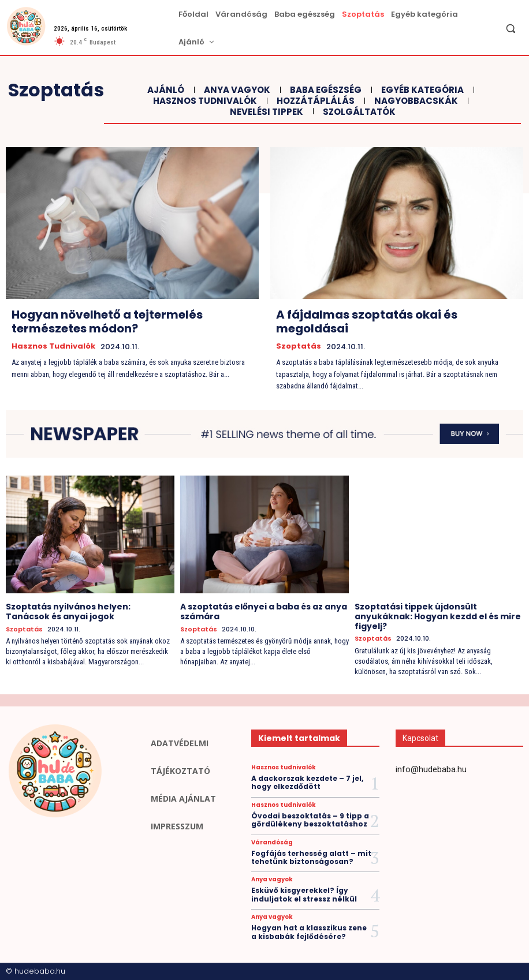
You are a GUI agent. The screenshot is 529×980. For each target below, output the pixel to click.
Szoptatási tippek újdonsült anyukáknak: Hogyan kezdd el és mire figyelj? (438, 616)
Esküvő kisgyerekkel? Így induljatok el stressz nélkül (304, 894)
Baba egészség (324, 90)
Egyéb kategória (421, 90)
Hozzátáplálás (314, 101)
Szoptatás (299, 346)
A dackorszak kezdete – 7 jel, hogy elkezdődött (307, 782)
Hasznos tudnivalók (204, 101)
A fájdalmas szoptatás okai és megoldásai (367, 321)
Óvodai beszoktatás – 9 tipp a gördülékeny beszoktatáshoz (310, 820)
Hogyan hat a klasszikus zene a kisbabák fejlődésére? (309, 932)
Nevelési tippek (265, 112)
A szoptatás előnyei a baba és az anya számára (264, 611)
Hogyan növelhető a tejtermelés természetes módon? (107, 321)
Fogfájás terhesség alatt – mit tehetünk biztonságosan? (311, 857)
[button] (511, 28)
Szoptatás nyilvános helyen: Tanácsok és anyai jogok (68, 611)
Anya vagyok (236, 90)
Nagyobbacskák (415, 101)
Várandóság (272, 843)
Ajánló (164, 90)
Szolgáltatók (358, 112)
